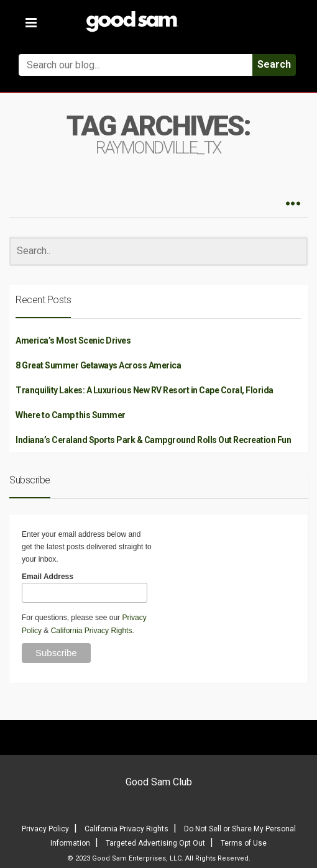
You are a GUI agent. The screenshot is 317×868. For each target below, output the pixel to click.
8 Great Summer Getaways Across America (98, 365)
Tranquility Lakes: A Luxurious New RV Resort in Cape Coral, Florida (145, 390)
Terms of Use (244, 843)
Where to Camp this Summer (71, 415)
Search (274, 64)
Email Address (48, 577)
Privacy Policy (45, 829)
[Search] (158, 251)
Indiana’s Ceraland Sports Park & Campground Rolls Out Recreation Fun (153, 440)
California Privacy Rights (92, 631)
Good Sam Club (159, 782)
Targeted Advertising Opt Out (155, 843)
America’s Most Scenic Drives (73, 340)
